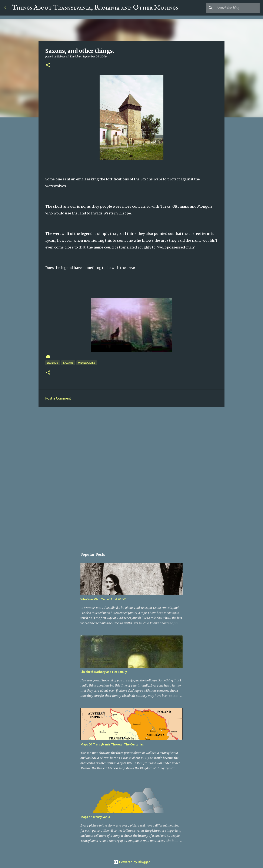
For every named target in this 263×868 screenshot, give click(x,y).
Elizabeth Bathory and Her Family (104, 672)
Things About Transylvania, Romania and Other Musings (95, 8)
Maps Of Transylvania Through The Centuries (112, 744)
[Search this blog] (237, 8)
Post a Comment (58, 398)
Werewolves (87, 363)
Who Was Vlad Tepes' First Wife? (103, 599)
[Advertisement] (131, 443)
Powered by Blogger (131, 862)
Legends (53, 363)
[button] (48, 65)
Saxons (68, 363)
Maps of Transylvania (95, 817)
